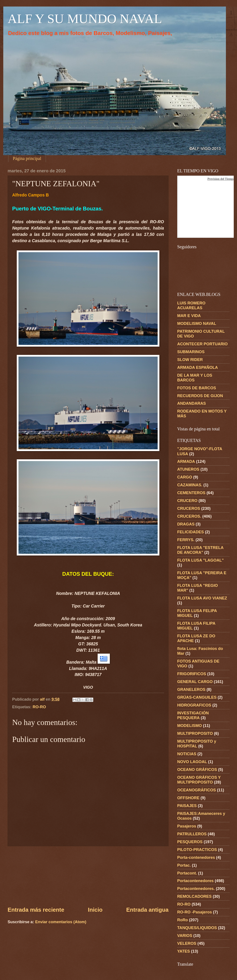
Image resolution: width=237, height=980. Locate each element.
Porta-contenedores (196, 857)
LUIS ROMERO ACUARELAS (191, 305)
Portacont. (187, 873)
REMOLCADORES (194, 896)
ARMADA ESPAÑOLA (198, 367)
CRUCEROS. (189, 516)
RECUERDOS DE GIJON (200, 396)
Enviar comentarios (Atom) (61, 922)
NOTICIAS (187, 754)
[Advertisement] (88, 876)
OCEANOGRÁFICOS (197, 790)
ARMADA (186, 461)
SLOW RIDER (190, 360)
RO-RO (39, 707)
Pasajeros (187, 826)
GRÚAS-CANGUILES (197, 697)
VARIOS (185, 936)
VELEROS (187, 943)
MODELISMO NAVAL (197, 323)
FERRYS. (186, 540)
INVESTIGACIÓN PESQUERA (193, 715)
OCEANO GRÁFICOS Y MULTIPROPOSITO (199, 780)
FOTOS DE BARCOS (197, 388)
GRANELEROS (191, 689)
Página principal (27, 158)
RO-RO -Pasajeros (194, 912)
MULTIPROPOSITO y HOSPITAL (197, 744)
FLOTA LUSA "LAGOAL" (200, 560)
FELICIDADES (191, 532)
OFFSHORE (188, 798)
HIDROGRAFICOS (194, 705)
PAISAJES (187, 806)
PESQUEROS (190, 842)
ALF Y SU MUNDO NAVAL (85, 19)
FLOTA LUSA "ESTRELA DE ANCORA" (200, 550)
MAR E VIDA (189, 316)
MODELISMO (189, 726)
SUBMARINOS (191, 352)
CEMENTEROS (191, 493)
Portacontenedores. (196, 889)
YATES (184, 951)
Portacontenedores (195, 881)
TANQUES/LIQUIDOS (197, 928)
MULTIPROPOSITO (195, 733)
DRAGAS (186, 524)
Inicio (95, 910)
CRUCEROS (189, 508)
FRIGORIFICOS (192, 674)
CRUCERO (187, 501)
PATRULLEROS (192, 834)
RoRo (183, 920)
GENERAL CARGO (195, 682)
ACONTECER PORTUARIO (202, 344)
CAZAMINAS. (190, 485)
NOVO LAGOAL (192, 762)
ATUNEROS (188, 469)
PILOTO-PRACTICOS (197, 850)
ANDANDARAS (192, 403)
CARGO (185, 477)
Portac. (184, 865)
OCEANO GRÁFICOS (197, 769)
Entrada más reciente (36, 910)
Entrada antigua (147, 910)
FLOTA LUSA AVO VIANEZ (202, 598)
